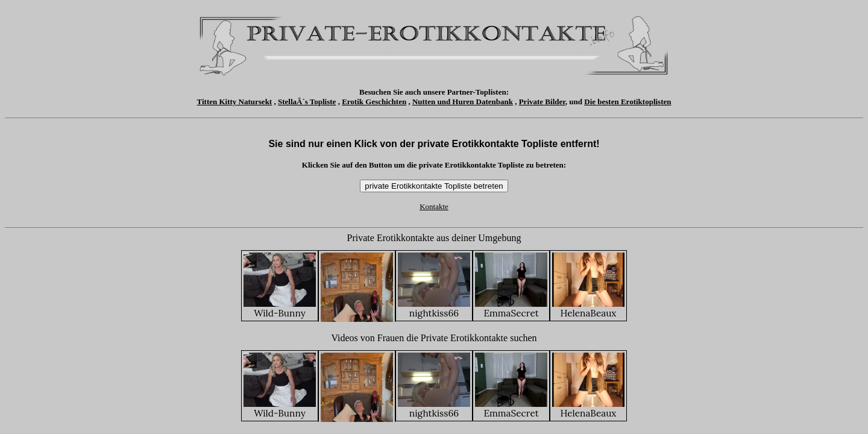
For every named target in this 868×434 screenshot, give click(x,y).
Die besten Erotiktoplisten (627, 102)
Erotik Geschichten (374, 102)
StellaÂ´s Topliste (307, 102)
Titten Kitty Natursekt (235, 102)
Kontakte (434, 206)
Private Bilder (542, 102)
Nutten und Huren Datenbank (463, 102)
